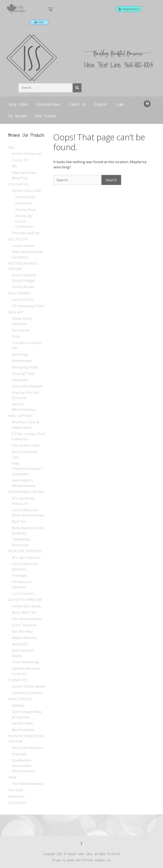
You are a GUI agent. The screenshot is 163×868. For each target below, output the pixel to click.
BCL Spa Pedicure (26, 557)
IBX (15, 166)
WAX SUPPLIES (20, 699)
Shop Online (18, 104)
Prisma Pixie (26, 210)
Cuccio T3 (20, 160)
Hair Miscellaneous (28, 784)
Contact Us (77, 104)
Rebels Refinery (24, 638)
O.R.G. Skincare (24, 625)
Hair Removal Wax (27, 619)
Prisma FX (24, 203)
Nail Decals (21, 330)
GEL (12, 147)
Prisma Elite (25, 197)
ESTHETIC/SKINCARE (25, 600)
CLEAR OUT (18, 803)
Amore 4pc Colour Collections (24, 221)
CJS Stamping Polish (28, 306)
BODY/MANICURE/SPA (26, 492)
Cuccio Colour (23, 299)
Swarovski (20, 380)
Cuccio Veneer (23, 246)
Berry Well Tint (24, 612)
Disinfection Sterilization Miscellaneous (24, 766)
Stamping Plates (25, 367)
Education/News (48, 104)
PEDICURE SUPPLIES (25, 551)
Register (101, 104)
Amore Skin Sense (26, 606)
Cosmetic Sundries (27, 693)
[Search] (77, 88)
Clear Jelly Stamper (27, 386)
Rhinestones (22, 361)
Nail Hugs (20, 354)
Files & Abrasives (26, 445)
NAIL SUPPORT (21, 416)
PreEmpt (19, 754)
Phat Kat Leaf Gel (26, 233)
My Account (18, 116)
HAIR (12, 777)
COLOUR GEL (19, 184)
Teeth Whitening (25, 662)
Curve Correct (23, 593)
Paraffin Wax (22, 631)
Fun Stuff (16, 790)
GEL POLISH (18, 239)
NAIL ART (16, 312)
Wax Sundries (23, 730)
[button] (147, 104)
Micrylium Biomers (28, 748)
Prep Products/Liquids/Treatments (28, 469)
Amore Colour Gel (26, 190)
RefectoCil (20, 644)
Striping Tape (23, 373)
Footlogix (19, 575)
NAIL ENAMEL (20, 293)
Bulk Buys (16, 796)
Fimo (16, 336)
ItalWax (18, 705)
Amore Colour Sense (28, 686)
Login (120, 104)
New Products (46, 116)
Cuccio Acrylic (23, 287)
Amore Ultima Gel (27, 153)
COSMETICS (18, 680)
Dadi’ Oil (19, 521)
